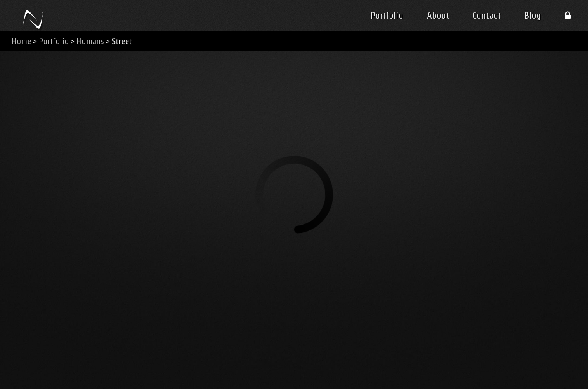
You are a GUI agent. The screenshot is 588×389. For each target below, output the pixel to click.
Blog (533, 16)
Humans (90, 41)
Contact (487, 16)
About (438, 16)
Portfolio (387, 16)
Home (21, 41)
